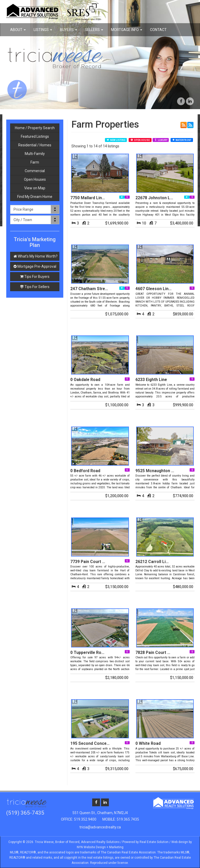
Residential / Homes (35, 145)
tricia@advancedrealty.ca (100, 827)
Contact (158, 30)
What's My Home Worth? (36, 256)
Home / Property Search (35, 128)
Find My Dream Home (35, 197)
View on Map (35, 188)
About (18, 30)
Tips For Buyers (35, 277)
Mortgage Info (127, 30)
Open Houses (35, 179)
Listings (43, 30)
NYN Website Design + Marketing (100, 847)
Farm (35, 162)
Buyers (68, 30)
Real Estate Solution (154, 842)
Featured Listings (35, 136)
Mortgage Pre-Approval (35, 266)
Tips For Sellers (35, 287)
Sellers (94, 30)
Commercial (35, 171)
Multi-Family (35, 154)
